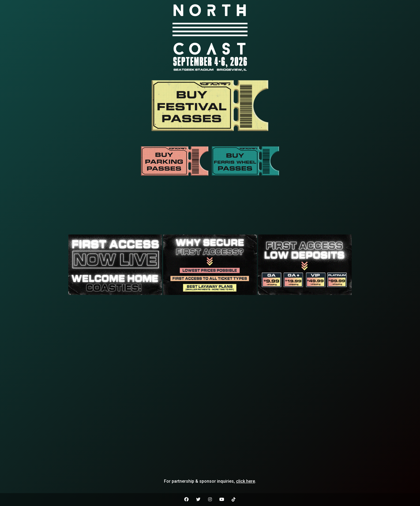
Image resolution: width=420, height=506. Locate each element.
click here (245, 481)
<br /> (210, 209)
